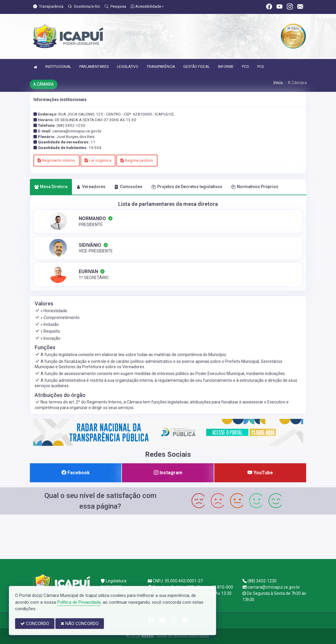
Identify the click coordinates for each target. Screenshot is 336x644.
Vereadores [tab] (91, 187)
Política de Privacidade (79, 602)
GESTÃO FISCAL (196, 67)
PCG (245, 67)
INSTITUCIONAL (58, 67)
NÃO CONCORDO (80, 624)
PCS (261, 67)
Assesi (147, 636)
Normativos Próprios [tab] (255, 187)
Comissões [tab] (128, 187)
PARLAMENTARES (94, 67)
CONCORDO (35, 624)
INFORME (226, 67)
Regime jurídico (137, 160)
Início (278, 83)
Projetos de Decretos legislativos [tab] (187, 187)
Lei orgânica (98, 160)
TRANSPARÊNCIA (161, 67)
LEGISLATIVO (128, 67)
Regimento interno (56, 160)
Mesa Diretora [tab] (51, 187)
